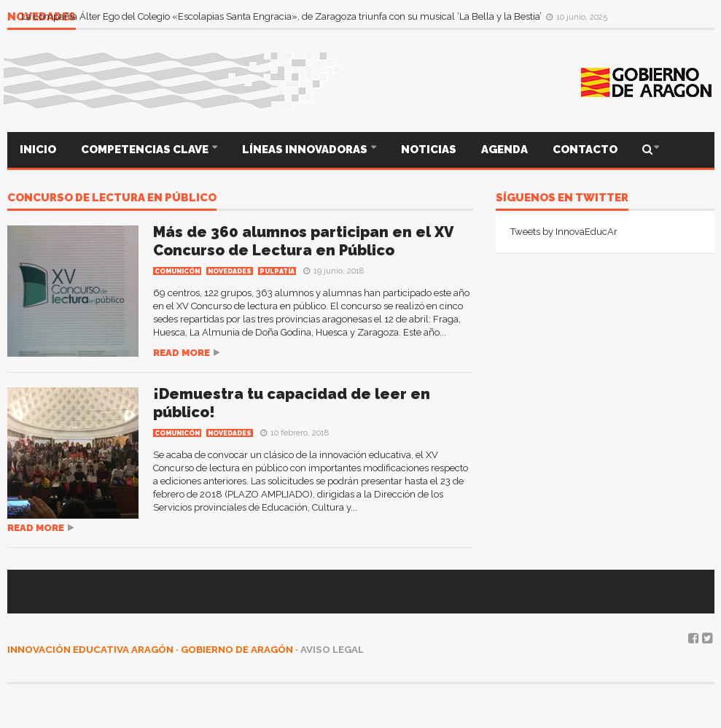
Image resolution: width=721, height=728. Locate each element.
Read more (182, 353)
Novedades (230, 271)
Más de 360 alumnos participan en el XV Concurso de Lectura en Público (303, 241)
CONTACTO (585, 150)
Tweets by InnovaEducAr (564, 232)
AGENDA (504, 150)
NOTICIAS (429, 150)
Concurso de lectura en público (112, 198)
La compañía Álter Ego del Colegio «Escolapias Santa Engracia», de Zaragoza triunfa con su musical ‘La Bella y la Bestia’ (282, 16)
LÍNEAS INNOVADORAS (306, 150)
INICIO (38, 150)
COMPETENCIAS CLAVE (146, 150)
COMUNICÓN (177, 271)
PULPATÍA (277, 271)
